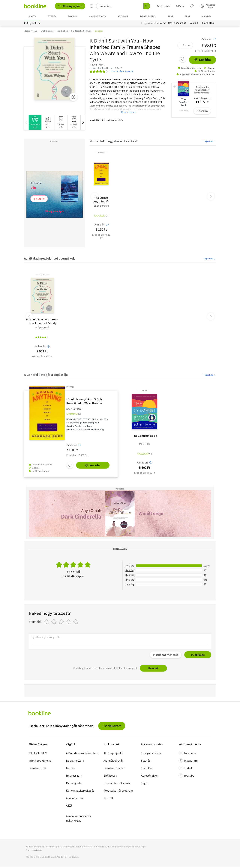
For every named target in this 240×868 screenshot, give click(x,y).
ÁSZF (69, 806)
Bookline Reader (114, 769)
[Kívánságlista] (192, 6)
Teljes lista (210, 142)
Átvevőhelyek (150, 776)
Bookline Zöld (75, 761)
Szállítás (147, 769)
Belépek (153, 669)
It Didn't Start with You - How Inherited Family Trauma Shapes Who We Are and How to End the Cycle (42, 322)
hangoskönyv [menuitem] (97, 16)
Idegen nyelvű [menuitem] (148, 16)
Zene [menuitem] (171, 16)
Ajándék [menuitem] (206, 16)
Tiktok (186, 769)
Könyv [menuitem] (32, 16)
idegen (101, 154)
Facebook (187, 754)
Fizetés (146, 761)
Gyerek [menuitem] (52, 16)
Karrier (70, 769)
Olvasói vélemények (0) (122, 72)
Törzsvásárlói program (118, 791)
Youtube (186, 776)
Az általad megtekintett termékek (49, 259)
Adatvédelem (74, 799)
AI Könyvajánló (70, 6)
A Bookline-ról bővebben (82, 754)
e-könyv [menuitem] (72, 16)
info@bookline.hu (40, 761)
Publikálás (198, 656)
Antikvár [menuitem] (123, 16)
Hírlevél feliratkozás (117, 784)
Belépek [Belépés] (180, 6)
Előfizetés (208, 24)
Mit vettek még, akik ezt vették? (114, 142)
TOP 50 (108, 799)
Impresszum (74, 776)
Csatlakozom (112, 727)
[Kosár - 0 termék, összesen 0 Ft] (208, 6)
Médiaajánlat (74, 784)
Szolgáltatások (151, 754)
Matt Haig (145, 445)
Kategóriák (30, 24)
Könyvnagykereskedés (80, 791)
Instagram (188, 761)
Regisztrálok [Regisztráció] (163, 6)
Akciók (194, 24)
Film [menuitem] (187, 16)
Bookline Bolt (37, 769)
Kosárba (202, 61)
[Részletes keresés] (92, 6)
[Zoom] (73, 98)
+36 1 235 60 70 (38, 754)
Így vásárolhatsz (153, 24)
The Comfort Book (145, 437)
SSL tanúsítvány (34, 851)
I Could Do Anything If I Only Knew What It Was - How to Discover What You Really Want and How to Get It (101, 200)
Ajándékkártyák (113, 761)
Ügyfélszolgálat (177, 24)
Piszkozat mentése (166, 656)
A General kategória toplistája (46, 375)
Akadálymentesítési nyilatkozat (79, 819)
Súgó (144, 784)
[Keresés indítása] (147, 6)
